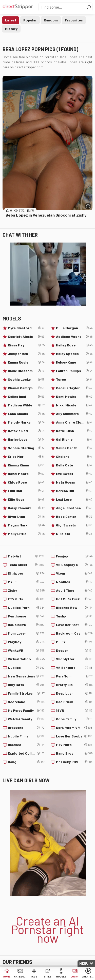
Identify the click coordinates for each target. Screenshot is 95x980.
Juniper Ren (26, 354)
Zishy (26, 590)
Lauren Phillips (74, 371)
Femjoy (74, 556)
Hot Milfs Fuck (74, 599)
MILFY (74, 642)
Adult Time (74, 590)
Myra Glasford (26, 328)
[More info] (88, 206)
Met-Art (26, 556)
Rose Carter (74, 517)
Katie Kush (74, 431)
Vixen (74, 573)
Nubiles (26, 668)
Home (7, 976)
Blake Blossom (26, 371)
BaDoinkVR (26, 625)
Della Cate (74, 465)
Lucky (75, 976)
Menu (84, 963)
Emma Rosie (26, 362)
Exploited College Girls (26, 753)
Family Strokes (26, 693)
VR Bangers (74, 668)
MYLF (26, 582)
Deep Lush (74, 693)
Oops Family (74, 719)
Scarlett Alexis (26, 337)
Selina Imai (26, 397)
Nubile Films (26, 736)
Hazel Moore (26, 474)
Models (61, 976)
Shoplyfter (74, 659)
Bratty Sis (74, 685)
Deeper (74, 650)
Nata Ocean (74, 482)
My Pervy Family (26, 710)
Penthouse (26, 616)
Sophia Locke (26, 379)
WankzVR (26, 650)
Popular (30, 20)
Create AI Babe (88, 976)
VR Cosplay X (74, 565)
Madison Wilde (26, 405)
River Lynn (26, 517)
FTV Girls (26, 599)
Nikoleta (74, 534)
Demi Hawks (74, 397)
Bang (26, 762)
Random (51, 20)
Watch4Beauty (26, 719)
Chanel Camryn (26, 388)
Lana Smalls (26, 414)
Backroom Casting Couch (74, 633)
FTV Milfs (74, 745)
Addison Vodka (74, 337)
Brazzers (26, 728)
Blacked (26, 745)
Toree (74, 379)
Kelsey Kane (74, 362)
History (11, 29)
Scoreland (26, 702)
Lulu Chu (26, 491)
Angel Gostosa (74, 508)
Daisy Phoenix (26, 508)
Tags (34, 976)
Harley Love (26, 439)
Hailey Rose (74, 345)
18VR (74, 710)
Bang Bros (74, 753)
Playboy (26, 642)
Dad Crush (74, 702)
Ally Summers (74, 414)
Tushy (74, 616)
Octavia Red (26, 431)
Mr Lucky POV (74, 762)
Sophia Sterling (26, 448)
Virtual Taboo (26, 659)
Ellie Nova (26, 499)
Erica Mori (26, 457)
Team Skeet (26, 565)
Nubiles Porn (26, 608)
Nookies (74, 582)
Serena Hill (74, 491)
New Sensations (26, 676)
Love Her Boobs (74, 736)
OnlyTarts (26, 685)
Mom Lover (26, 633)
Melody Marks (26, 422)
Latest (11, 20)
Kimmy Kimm (26, 465)
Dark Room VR (74, 728)
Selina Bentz (74, 448)
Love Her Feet (74, 625)
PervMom (74, 676)
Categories (21, 976)
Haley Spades (74, 354)
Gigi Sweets (74, 525)
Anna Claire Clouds (74, 422)
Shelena (74, 457)
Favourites (74, 20)
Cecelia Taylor (74, 388)
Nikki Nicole (74, 405)
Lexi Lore (74, 499)
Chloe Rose (26, 482)
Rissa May (26, 345)
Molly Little (26, 534)
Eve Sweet (74, 474)
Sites (48, 976)
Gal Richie (74, 439)
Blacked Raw (74, 608)
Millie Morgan (74, 328)
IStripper (26, 573)
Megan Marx (26, 525)
